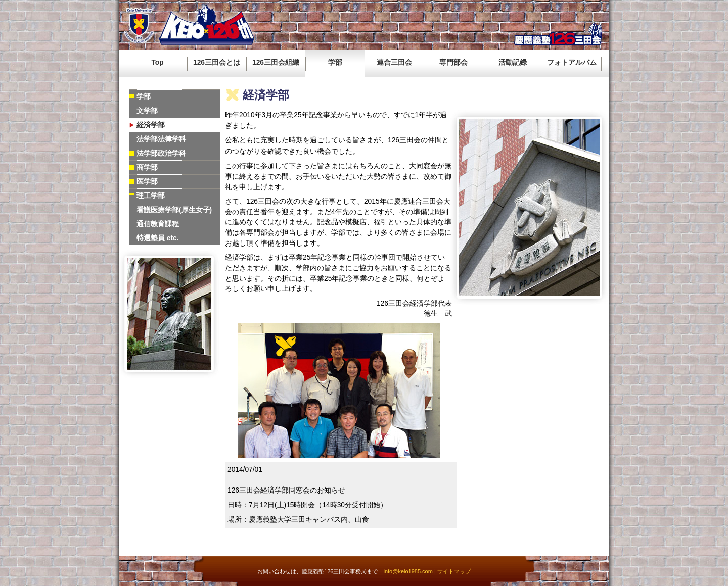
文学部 (147, 111)
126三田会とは (217, 62)
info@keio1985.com (408, 571)
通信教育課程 (158, 224)
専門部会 (453, 62)
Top (157, 62)
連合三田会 (394, 62)
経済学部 (151, 125)
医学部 (147, 182)
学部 (335, 62)
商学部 (147, 167)
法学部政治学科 (161, 153)
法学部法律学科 (161, 139)
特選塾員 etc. (158, 238)
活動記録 (513, 62)
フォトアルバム (572, 62)
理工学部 (151, 196)
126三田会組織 (276, 62)
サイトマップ (454, 571)
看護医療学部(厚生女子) (174, 210)
